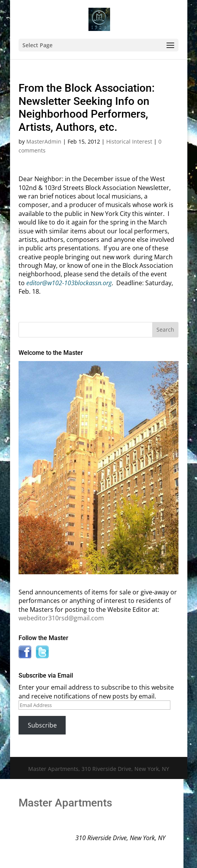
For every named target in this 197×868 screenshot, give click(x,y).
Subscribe (42, 725)
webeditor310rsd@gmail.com (61, 618)
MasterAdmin (44, 141)
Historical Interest (129, 141)
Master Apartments (65, 803)
